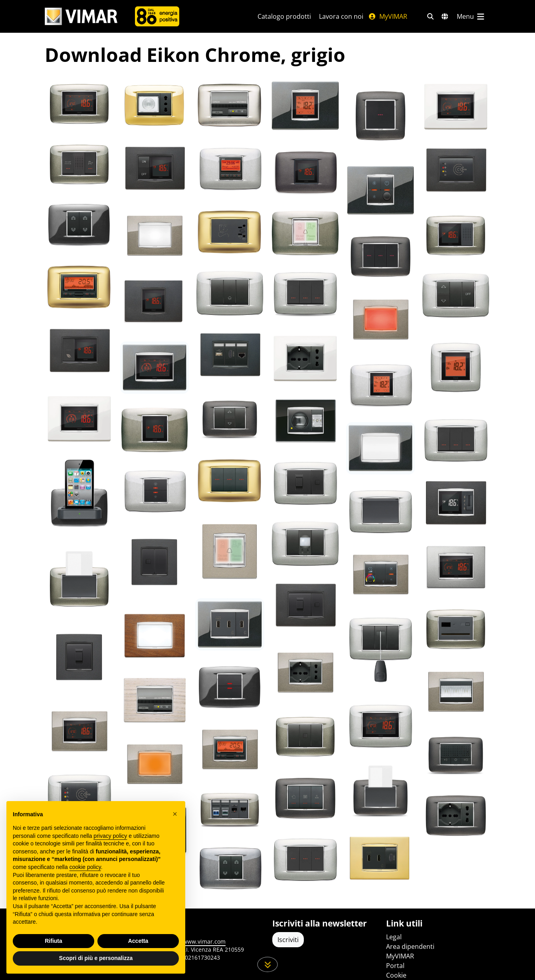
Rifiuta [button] (53, 941)
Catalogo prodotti (284, 16)
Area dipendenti (410, 946)
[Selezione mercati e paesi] (445, 16)
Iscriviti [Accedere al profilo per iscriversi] (288, 940)
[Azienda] (157, 16)
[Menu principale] (471, 16)
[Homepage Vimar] (81, 17)
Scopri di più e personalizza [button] (96, 958)
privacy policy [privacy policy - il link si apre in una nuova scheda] (110, 836)
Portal (395, 966)
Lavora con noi (341, 16)
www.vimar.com (204, 941)
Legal (394, 937)
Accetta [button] (138, 941)
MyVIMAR (388, 16)
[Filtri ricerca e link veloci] (430, 16)
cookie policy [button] (85, 867)
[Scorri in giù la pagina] (268, 964)
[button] (175, 814)
